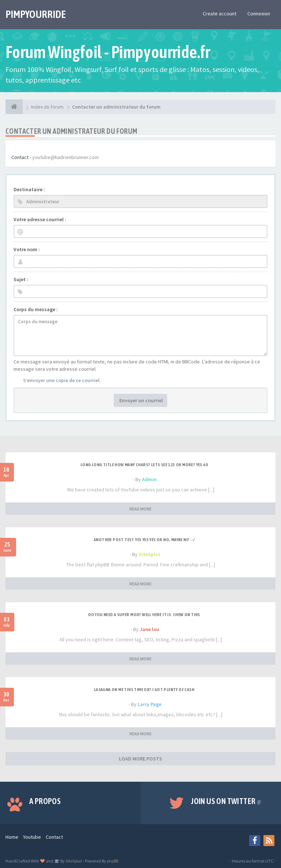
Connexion (259, 14)
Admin (149, 479)
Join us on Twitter (226, 801)
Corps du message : (36, 309)
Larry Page (149, 704)
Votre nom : (27, 249)
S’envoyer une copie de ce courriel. (62, 380)
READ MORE (140, 509)
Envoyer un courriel (140, 400)
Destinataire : (29, 189)
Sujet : (21, 279)
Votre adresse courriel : (40, 219)
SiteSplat (149, 554)
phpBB (113, 861)
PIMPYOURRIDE (36, 14)
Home (12, 837)
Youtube (32, 837)
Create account (220, 14)
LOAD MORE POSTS (140, 759)
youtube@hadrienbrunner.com (65, 157)
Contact (54, 837)
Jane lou (149, 629)
